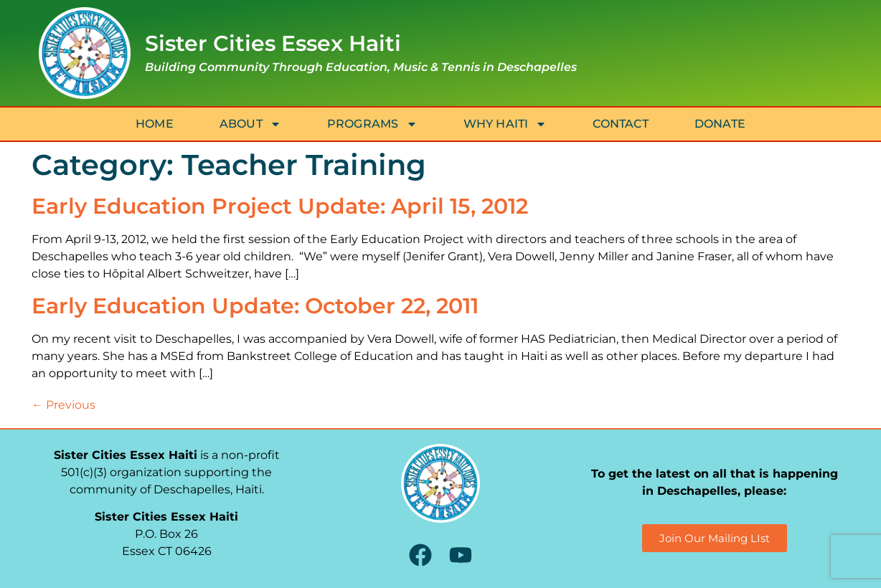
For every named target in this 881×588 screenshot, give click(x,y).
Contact (620, 124)
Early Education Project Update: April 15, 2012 (280, 206)
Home (155, 124)
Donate (720, 124)
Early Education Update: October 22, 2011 (255, 306)
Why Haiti (505, 124)
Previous (63, 405)
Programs (372, 124)
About (250, 124)
